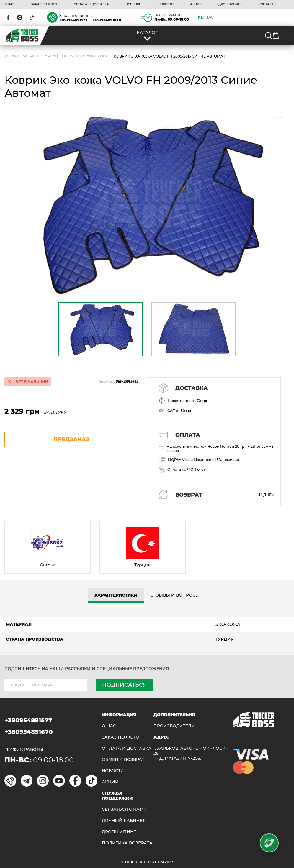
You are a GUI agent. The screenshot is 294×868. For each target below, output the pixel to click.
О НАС (9, 4)
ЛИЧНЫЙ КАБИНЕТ (123, 821)
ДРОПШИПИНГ (230, 4)
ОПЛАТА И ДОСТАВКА (91, 4)
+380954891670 (107, 20)
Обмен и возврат (123, 760)
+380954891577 (73, 20)
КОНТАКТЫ (267, 4)
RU (201, 17)
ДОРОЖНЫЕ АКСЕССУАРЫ (30, 56)
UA (210, 17)
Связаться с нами (124, 809)
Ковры (67, 56)
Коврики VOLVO (94, 56)
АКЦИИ (196, 4)
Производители (174, 726)
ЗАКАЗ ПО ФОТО (44, 4)
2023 (169, 862)
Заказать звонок (75, 15)
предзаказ (71, 439)
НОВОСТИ (166, 4)
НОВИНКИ (133, 4)
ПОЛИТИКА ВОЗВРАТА (127, 843)
